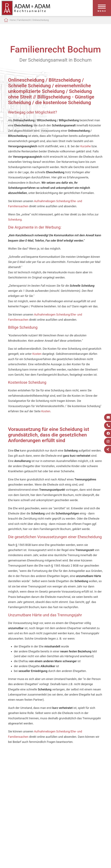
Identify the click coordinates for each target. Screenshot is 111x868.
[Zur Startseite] (26, 14)
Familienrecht (24, 20)
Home (13, 20)
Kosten (37, 354)
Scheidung (15, 220)
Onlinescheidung (40, 20)
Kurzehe (86, 146)
